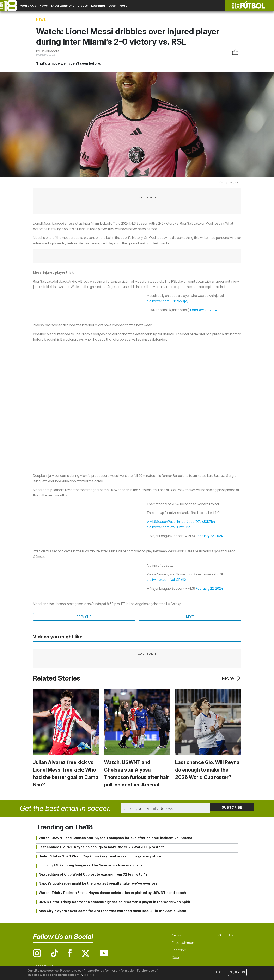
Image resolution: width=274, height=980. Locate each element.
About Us (226, 936)
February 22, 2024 (204, 310)
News (50, 6)
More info (88, 975)
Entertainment (72, 6)
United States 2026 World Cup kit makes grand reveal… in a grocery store (100, 857)
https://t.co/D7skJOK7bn (196, 522)
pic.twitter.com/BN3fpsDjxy (167, 301)
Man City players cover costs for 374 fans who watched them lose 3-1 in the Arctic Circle (112, 911)
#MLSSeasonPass (161, 522)
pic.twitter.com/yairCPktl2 (166, 580)
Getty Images (229, 182)
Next (190, 617)
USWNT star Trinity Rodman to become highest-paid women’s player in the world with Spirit (115, 902)
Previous (84, 617)
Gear (132, 6)
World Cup (32, 6)
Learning (115, 6)
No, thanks (237, 972)
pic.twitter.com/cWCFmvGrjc (168, 527)
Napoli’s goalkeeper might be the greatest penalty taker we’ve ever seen (99, 884)
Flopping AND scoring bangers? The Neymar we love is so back (91, 866)
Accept (221, 972)
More (147, 6)
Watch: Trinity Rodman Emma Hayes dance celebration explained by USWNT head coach (112, 893)
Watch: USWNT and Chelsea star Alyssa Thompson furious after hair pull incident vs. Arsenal (116, 839)
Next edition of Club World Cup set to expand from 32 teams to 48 (93, 875)
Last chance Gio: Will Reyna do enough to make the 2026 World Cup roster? (207, 771)
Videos (96, 6)
